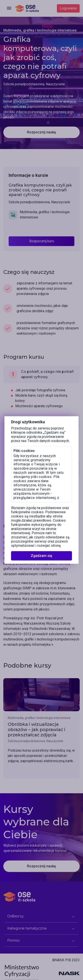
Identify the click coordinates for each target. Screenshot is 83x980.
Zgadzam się (41, 556)
